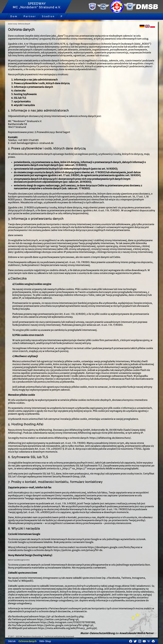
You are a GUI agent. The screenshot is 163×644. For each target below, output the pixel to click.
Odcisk (12, 642)
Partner (30, 16)
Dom (14, 16)
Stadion (48, 16)
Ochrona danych (24, 24)
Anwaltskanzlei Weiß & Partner (136, 634)
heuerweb (70, 637)
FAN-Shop (45, 642)
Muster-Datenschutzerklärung (98, 634)
